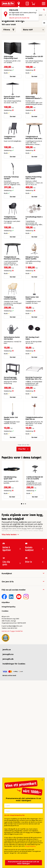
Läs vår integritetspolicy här (14, 815)
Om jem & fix (8, 582)
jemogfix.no (8, 654)
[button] (22, 504)
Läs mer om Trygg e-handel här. (12, 631)
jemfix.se (7, 650)
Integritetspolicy (9, 607)
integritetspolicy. (30, 846)
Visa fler (22, 449)
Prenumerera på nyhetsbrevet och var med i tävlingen (24, 863)
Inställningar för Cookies (14, 664)
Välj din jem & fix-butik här (19, 18)
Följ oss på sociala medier (14, 590)
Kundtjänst (7, 573)
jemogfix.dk (8, 659)
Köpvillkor (6, 602)
